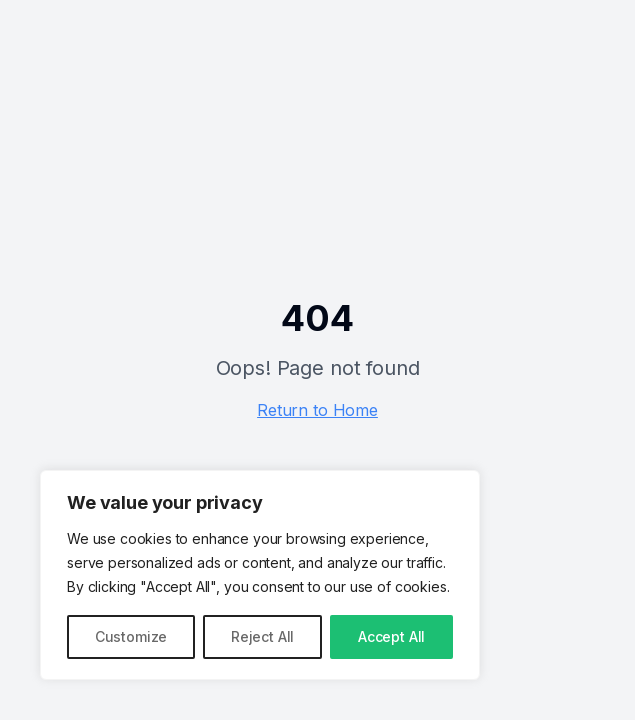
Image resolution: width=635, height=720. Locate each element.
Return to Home (317, 410)
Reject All (262, 636)
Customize (131, 636)
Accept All (391, 636)
